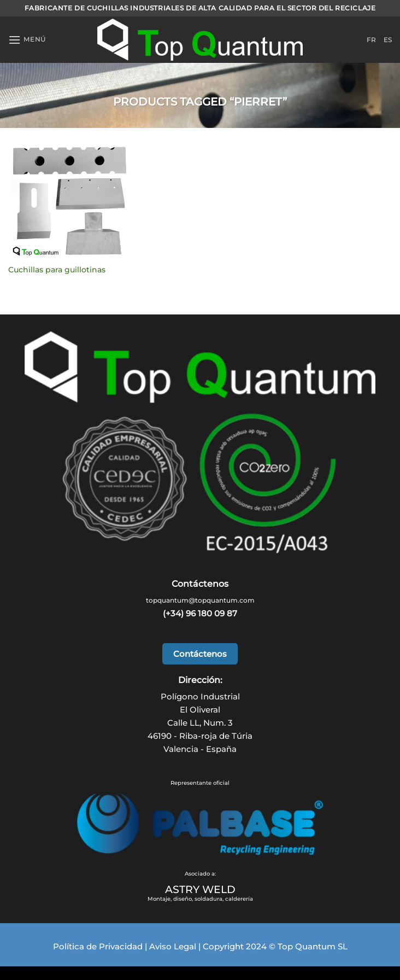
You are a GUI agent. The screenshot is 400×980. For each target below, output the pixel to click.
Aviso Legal (173, 946)
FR (371, 40)
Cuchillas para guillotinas (57, 270)
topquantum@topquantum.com (200, 600)
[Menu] (27, 40)
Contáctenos (200, 654)
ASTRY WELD (200, 889)
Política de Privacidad (98, 946)
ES (388, 40)
